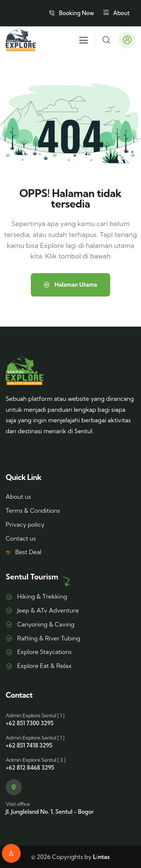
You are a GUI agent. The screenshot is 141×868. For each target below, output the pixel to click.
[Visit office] (14, 787)
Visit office (18, 804)
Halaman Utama (70, 285)
